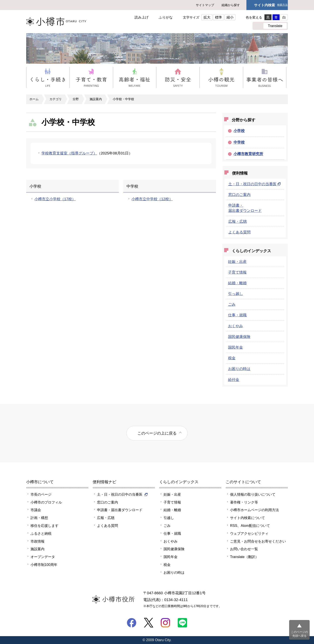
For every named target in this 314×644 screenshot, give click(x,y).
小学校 (239, 131)
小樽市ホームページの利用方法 (254, 510)
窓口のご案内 (239, 195)
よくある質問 (239, 232)
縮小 (230, 17)
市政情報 (38, 541)
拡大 (207, 17)
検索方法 (282, 5)
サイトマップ (205, 5)
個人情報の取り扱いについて (253, 494)
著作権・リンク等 (244, 502)
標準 (218, 17)
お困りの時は (239, 369)
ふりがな (166, 17)
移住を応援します (44, 526)
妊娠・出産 (237, 262)
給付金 (234, 380)
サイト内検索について (247, 518)
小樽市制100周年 (44, 565)
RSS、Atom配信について (250, 526)
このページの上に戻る (157, 433)
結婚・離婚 (237, 283)
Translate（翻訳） (244, 557)
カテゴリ (56, 99)
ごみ (232, 304)
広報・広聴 (238, 221)
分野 (76, 99)
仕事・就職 (237, 315)
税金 (232, 358)
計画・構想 (39, 518)
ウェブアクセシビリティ (249, 533)
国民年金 (235, 347)
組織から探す (231, 5)
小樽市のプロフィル (46, 502)
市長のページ (41, 494)
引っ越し (235, 294)
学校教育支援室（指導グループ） (69, 153)
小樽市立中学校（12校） (152, 199)
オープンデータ (43, 557)
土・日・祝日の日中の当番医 (255, 184)
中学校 (239, 142)
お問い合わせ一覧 (244, 549)
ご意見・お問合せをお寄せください (258, 541)
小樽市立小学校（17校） (55, 199)
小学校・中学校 (123, 99)
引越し (169, 518)
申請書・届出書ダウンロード (120, 510)
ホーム (34, 99)
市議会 (36, 510)
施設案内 (96, 99)
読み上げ (142, 17)
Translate (275, 26)
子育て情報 (237, 272)
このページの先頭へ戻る (299, 634)
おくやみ (235, 326)
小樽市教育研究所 (248, 154)
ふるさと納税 (41, 533)
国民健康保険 (239, 337)
